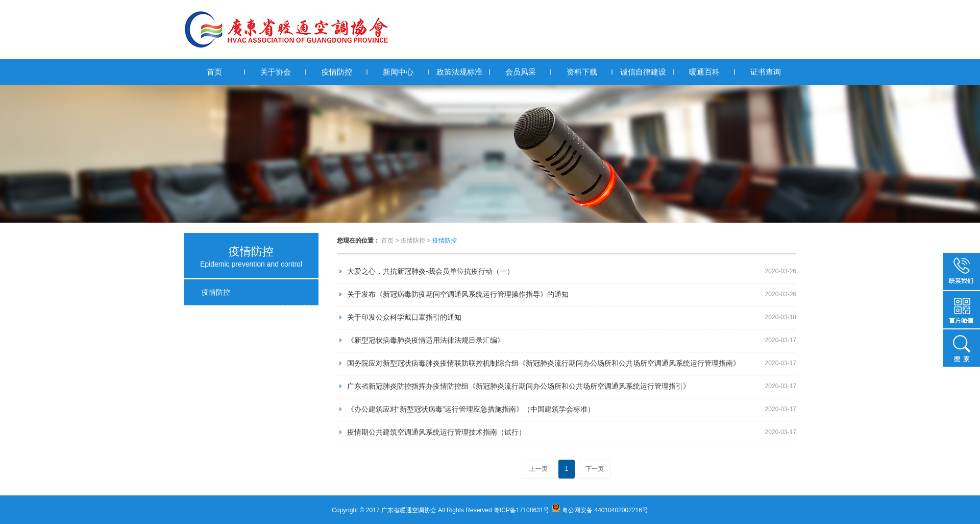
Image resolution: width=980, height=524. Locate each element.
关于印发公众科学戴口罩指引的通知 (404, 317)
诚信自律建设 (643, 72)
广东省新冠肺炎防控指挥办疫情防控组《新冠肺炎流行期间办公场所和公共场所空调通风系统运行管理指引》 (519, 386)
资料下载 (582, 72)
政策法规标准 (459, 72)
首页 (214, 72)
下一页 (595, 469)
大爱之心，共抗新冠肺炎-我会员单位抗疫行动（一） (431, 271)
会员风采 (521, 72)
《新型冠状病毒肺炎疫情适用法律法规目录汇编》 (426, 340)
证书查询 (766, 72)
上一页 (538, 469)
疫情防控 (337, 72)
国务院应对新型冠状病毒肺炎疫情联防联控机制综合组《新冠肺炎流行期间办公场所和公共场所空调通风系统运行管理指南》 (544, 363)
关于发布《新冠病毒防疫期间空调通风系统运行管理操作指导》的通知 (458, 294)
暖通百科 (704, 72)
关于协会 (276, 72)
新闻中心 (398, 72)
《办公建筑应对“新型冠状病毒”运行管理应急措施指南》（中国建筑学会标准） (471, 409)
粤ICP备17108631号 (521, 510)
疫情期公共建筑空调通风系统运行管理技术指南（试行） (436, 432)
